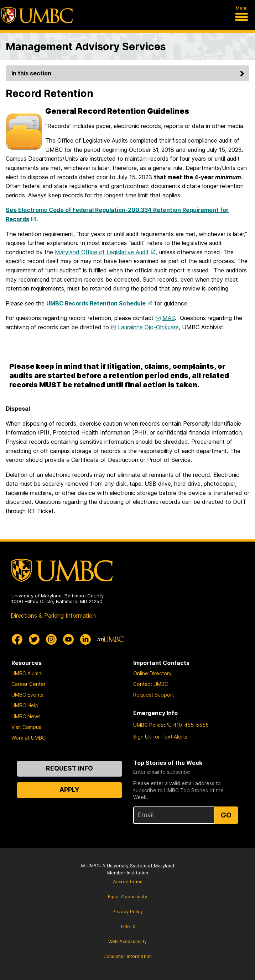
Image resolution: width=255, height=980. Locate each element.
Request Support (153, 695)
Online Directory (152, 673)
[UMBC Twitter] (34, 639)
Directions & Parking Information (53, 616)
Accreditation (128, 882)
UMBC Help (25, 705)
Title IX (128, 926)
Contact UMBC (151, 684)
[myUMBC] (110, 639)
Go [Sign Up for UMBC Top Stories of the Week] (226, 815)
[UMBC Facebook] (17, 639)
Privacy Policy (128, 912)
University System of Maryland (140, 866)
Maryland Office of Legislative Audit (102, 252)
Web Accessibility (127, 941)
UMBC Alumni (27, 673)
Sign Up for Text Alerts (160, 737)
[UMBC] (37, 15)
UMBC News (26, 716)
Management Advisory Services (86, 46)
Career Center (28, 684)
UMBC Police (149, 725)
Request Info (69, 768)
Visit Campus (26, 727)
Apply (69, 790)
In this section (129, 73)
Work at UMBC (28, 738)
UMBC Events (27, 695)
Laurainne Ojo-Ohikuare (148, 327)
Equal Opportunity (127, 897)
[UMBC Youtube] (68, 639)
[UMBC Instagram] (51, 639)
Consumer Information (127, 956)
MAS (169, 318)
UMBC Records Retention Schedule (96, 303)
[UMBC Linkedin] (85, 639)
